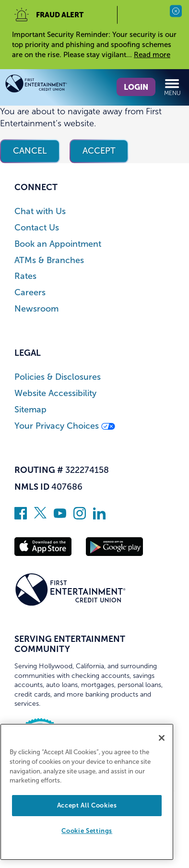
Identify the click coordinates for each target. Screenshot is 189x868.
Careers (30, 293)
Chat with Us (40, 211)
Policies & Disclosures (58, 377)
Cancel (30, 151)
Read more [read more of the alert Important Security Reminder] (152, 55)
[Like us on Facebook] (21, 517)
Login (136, 87)
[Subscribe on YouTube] (60, 517)
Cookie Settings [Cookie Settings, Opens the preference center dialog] (87, 831)
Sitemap (30, 410)
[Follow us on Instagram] (80, 517)
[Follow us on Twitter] (40, 517)
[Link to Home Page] (50, 85)
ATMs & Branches (49, 260)
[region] (87, 792)
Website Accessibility (55, 393)
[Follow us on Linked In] (99, 517)
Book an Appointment (58, 244)
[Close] (162, 738)
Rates (25, 276)
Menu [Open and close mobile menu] (172, 87)
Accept (99, 151)
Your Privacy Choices (65, 426)
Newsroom (36, 309)
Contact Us (37, 228)
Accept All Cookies (87, 805)
